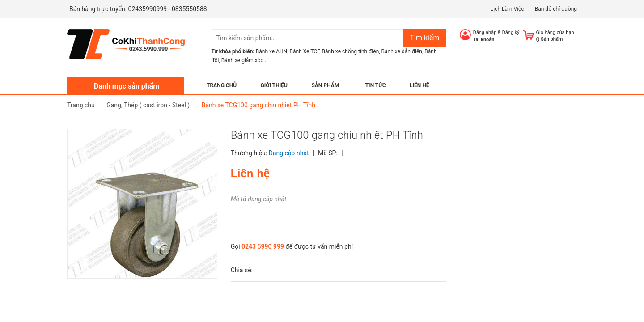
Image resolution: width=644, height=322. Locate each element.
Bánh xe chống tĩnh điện (351, 51)
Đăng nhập (485, 32)
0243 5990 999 (263, 246)
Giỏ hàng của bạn (555, 32)
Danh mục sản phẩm (127, 86)
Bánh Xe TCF (304, 51)
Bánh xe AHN (271, 51)
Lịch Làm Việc (507, 9)
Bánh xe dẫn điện (402, 51)
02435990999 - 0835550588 (168, 9)
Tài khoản (484, 40)
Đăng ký (511, 32)
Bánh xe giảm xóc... (245, 60)
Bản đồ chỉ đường (556, 9)
